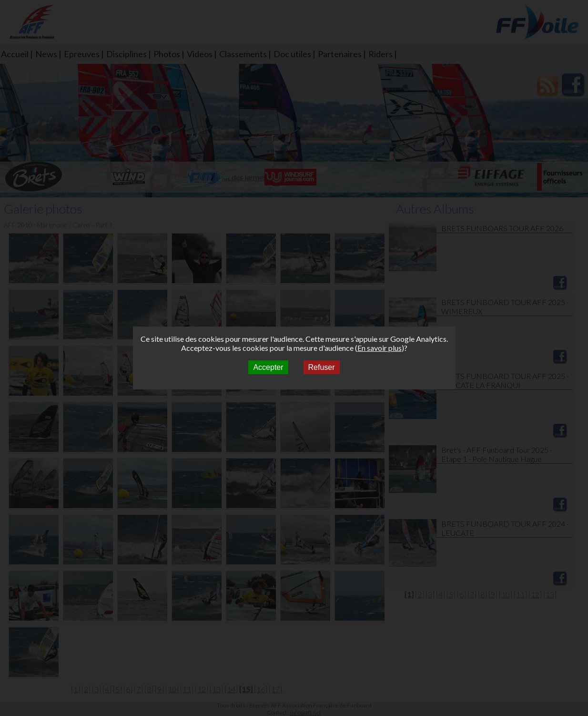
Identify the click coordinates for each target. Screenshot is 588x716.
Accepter (268, 367)
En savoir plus (380, 348)
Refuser (322, 367)
